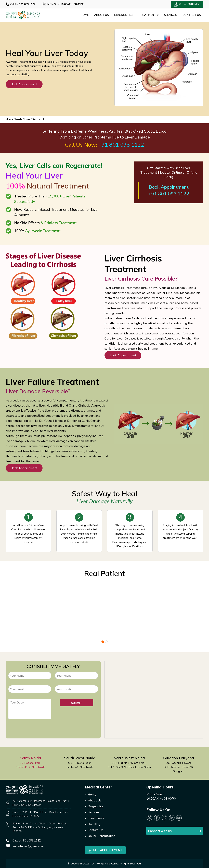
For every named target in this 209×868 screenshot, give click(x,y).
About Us (99, 15)
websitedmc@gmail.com (28, 846)
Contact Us (191, 15)
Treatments (96, 818)
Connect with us (160, 831)
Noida (19, 119)
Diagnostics (122, 15)
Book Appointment (24, 84)
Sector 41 (38, 119)
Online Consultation (102, 836)
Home (82, 15)
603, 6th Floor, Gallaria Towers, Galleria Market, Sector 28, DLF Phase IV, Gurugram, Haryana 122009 (40, 827)
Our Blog (94, 824)
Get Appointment (105, 850)
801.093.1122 (32, 841)
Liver (27, 119)
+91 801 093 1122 (121, 145)
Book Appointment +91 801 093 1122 (169, 190)
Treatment (147, 15)
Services (170, 15)
